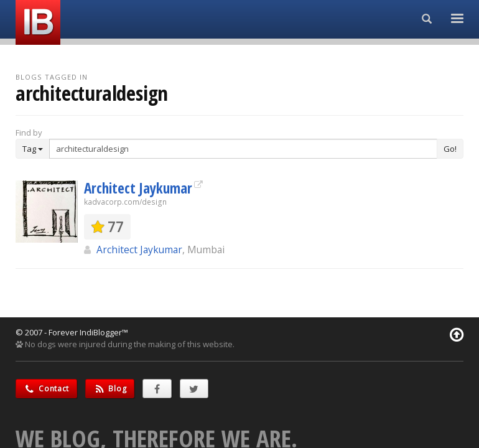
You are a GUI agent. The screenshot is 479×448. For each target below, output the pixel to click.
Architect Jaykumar (138, 188)
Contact (46, 389)
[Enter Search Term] (243, 149)
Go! (450, 149)
